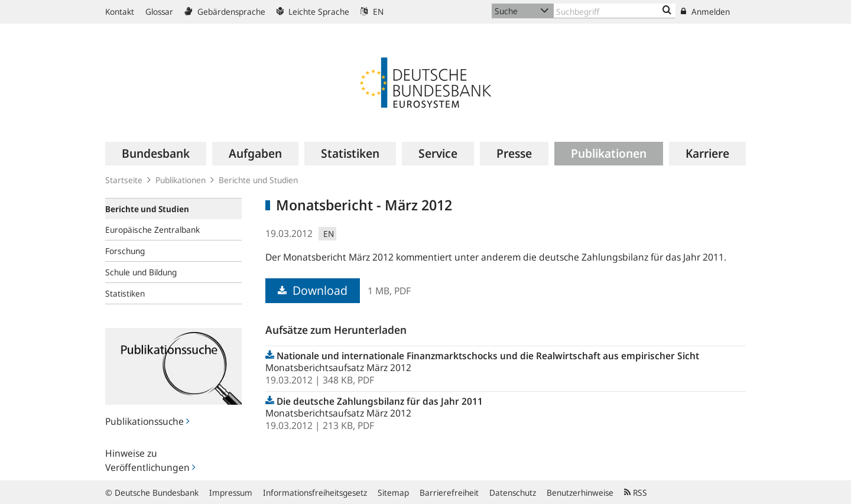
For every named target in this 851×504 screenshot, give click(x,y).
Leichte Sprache (313, 12)
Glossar (159, 12)
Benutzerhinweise (580, 492)
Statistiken (125, 293)
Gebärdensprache (225, 12)
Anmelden (705, 12)
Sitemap (393, 492)
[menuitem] (156, 154)
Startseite (124, 180)
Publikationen (181, 180)
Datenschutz (513, 492)
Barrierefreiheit (449, 492)
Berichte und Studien (258, 180)
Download (313, 290)
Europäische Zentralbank (152, 230)
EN (372, 12)
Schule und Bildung (141, 272)
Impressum (231, 492)
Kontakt (120, 12)
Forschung (125, 251)
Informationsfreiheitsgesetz (315, 492)
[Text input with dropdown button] (615, 11)
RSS (636, 492)
